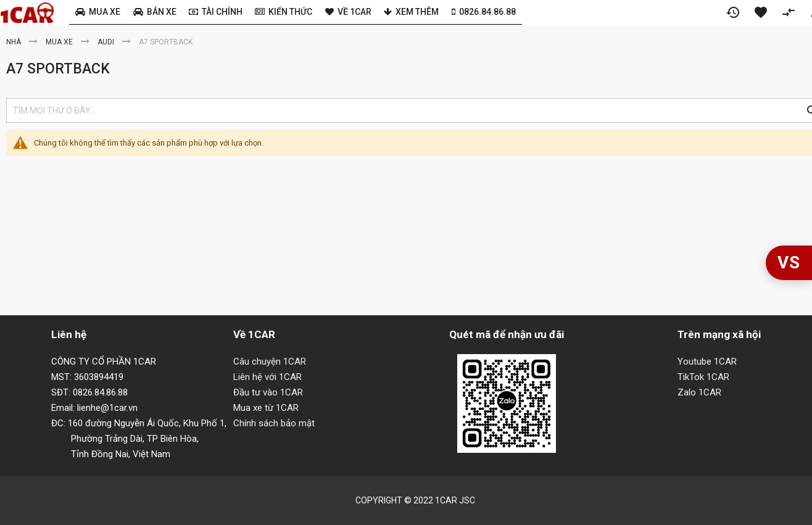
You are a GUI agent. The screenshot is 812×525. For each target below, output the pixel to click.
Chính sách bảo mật (274, 423)
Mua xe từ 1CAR (266, 408)
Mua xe (60, 42)
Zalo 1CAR (699, 392)
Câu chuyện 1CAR (270, 362)
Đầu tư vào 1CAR (268, 392)
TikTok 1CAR (703, 377)
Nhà (14, 42)
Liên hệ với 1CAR (267, 377)
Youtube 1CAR (707, 362)
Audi (107, 42)
